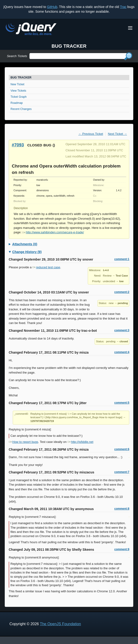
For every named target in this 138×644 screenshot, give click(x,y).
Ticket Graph (19, 97)
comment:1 (122, 259)
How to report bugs (23, 442)
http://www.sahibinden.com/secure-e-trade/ (53, 232)
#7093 (18, 145)
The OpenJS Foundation (60, 624)
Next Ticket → (117, 134)
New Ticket (18, 84)
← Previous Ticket (91, 134)
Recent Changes (21, 109)
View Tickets (18, 91)
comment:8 (122, 509)
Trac (123, 7)
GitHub (52, 7)
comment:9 (122, 549)
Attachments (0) (25, 244)
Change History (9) (27, 252)
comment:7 (122, 472)
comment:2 (122, 292)
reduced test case (46, 267)
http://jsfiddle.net (80, 442)
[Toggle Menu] (130, 28)
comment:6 (122, 449)
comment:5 (122, 403)
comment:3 (122, 330)
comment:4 (122, 352)
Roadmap (17, 103)
